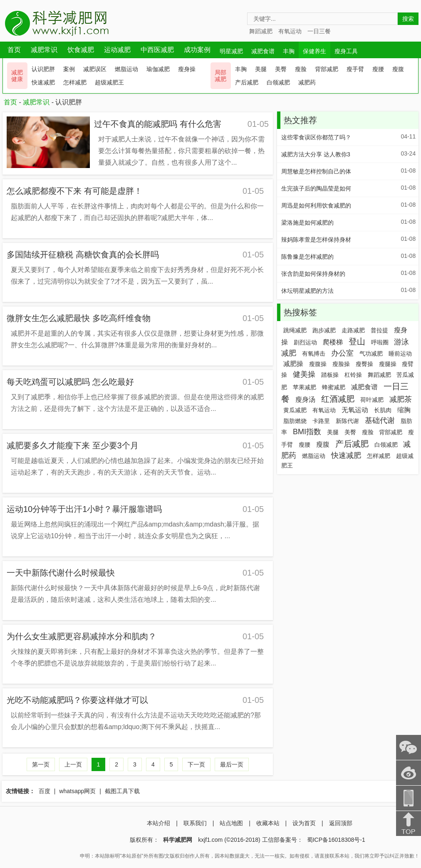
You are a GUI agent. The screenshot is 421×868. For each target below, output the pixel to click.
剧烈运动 (305, 342)
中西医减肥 (157, 50)
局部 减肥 (220, 76)
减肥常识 (44, 50)
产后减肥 (247, 82)
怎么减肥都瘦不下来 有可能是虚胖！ (74, 191)
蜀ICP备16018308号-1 (336, 840)
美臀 (281, 69)
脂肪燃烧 (295, 421)
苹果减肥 (305, 387)
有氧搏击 (314, 354)
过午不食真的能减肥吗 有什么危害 (158, 124)
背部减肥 (327, 69)
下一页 (196, 764)
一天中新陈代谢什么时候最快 (61, 573)
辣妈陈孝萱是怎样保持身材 (316, 240)
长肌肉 (383, 410)
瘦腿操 (388, 364)
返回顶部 (341, 823)
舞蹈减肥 (261, 31)
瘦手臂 (355, 69)
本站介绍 (158, 823)
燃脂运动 (126, 69)
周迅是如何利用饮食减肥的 (316, 205)
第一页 (41, 764)
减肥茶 (401, 399)
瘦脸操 (341, 364)
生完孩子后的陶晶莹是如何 (316, 188)
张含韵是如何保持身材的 (313, 274)
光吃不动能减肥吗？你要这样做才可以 (77, 700)
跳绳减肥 (295, 330)
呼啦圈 (380, 342)
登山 (357, 341)
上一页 (73, 764)
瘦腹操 (318, 364)
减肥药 (307, 82)
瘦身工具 (346, 51)
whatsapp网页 (77, 791)
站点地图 (231, 823)
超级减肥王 (109, 82)
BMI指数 (307, 432)
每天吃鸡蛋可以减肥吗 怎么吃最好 (70, 382)
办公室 (342, 353)
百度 (45, 791)
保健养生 (315, 51)
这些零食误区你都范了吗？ (316, 137)
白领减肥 (278, 82)
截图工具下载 (122, 791)
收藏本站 (268, 823)
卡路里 (321, 421)
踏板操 (330, 375)
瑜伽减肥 (158, 69)
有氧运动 (290, 31)
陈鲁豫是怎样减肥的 (307, 257)
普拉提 (379, 330)
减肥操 (293, 364)
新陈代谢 (347, 421)
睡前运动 (400, 354)
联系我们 (195, 823)
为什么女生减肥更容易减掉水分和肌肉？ (82, 636)
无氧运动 (355, 410)
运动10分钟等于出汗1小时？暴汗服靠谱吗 (84, 509)
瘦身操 (187, 69)
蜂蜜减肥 (334, 387)
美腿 (261, 69)
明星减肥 (231, 51)
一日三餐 (319, 31)
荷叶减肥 (372, 400)
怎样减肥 (75, 82)
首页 (14, 50)
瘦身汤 (305, 399)
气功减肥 (371, 354)
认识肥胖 (43, 69)
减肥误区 (95, 69)
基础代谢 (380, 420)
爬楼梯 (333, 342)
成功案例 (197, 50)
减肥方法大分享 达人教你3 (316, 154)
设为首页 (304, 823)
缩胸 (404, 410)
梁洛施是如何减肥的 (307, 223)
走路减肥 (353, 330)
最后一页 (232, 764)
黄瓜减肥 (295, 410)
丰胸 (289, 51)
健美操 (304, 374)
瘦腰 (378, 69)
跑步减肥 (324, 330)
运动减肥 (117, 50)
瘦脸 (301, 69)
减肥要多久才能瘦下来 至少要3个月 (73, 445)
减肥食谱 (263, 51)
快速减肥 (43, 82)
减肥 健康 (17, 76)
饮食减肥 (81, 50)
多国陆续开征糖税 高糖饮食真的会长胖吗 (83, 255)
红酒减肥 (338, 399)
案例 (69, 69)
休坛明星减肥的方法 (307, 291)
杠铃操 (353, 375)
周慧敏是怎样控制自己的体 (316, 171)
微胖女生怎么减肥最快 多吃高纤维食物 (79, 318)
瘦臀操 (364, 364)
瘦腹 (398, 69)
